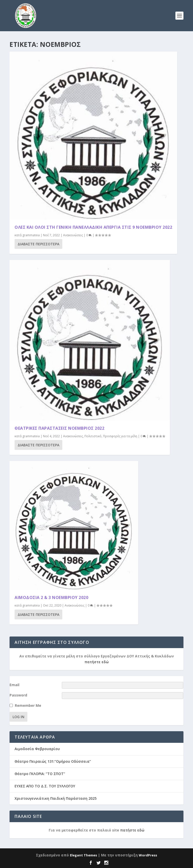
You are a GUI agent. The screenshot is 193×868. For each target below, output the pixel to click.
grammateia (31, 235)
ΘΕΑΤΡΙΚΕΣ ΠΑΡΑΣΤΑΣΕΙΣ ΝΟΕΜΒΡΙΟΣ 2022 (59, 428)
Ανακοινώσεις (73, 235)
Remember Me (28, 705)
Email (14, 685)
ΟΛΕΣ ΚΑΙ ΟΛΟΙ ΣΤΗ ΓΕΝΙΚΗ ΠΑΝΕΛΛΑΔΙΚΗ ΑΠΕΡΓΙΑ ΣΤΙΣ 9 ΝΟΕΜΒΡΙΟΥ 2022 (93, 227)
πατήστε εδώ (96, 662)
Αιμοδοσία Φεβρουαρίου (37, 749)
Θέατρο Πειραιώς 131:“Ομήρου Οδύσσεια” (53, 761)
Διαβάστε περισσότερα (38, 244)
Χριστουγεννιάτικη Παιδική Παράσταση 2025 (56, 798)
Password (18, 695)
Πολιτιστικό (93, 436)
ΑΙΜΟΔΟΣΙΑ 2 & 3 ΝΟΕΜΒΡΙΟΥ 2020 (51, 597)
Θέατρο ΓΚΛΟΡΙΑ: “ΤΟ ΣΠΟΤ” (40, 774)
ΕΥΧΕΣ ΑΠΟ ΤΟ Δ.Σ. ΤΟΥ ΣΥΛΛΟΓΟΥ (45, 786)
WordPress (148, 855)
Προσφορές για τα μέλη (120, 436)
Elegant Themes (83, 855)
